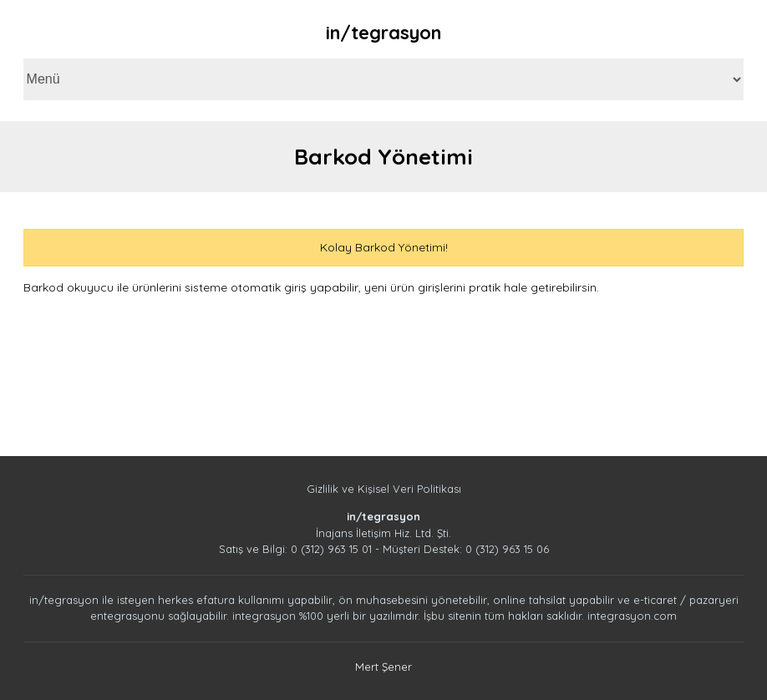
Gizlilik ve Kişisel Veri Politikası (384, 489)
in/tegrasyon (383, 33)
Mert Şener (383, 667)
